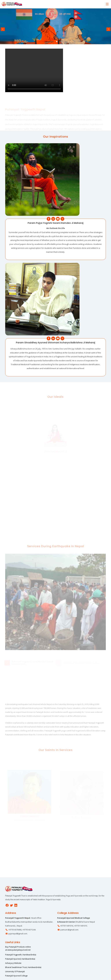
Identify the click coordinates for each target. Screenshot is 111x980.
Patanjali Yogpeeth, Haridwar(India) (21, 955)
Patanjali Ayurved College (16, 976)
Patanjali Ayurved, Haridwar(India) (20, 959)
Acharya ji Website (13, 963)
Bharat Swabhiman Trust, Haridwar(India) (23, 967)
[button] (54, 42)
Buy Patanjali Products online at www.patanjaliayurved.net (18, 948)
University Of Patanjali (15, 972)
